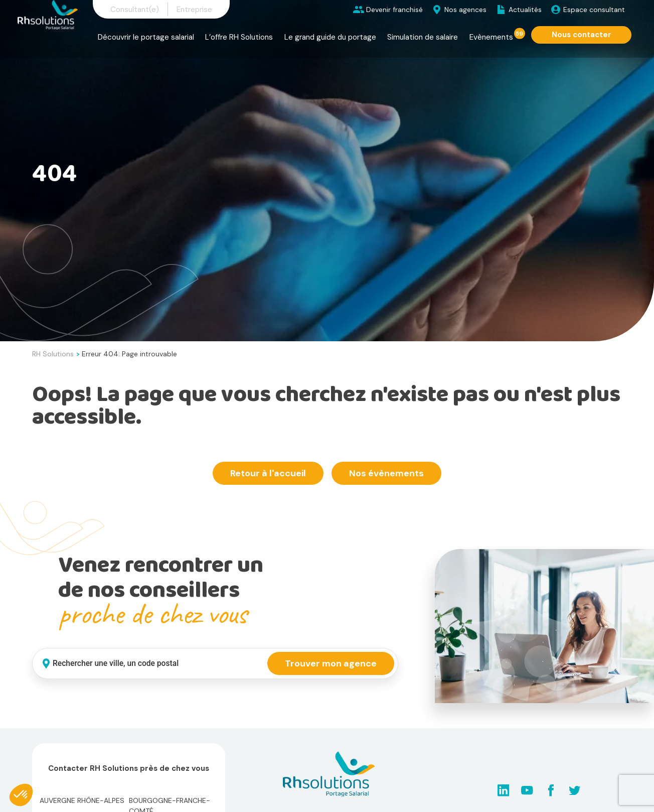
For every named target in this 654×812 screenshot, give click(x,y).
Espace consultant (594, 10)
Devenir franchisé (394, 10)
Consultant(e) (135, 10)
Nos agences (465, 10)
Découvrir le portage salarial (146, 37)
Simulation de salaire (423, 37)
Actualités (525, 10)
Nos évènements (386, 473)
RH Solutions (53, 354)
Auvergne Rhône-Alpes (82, 800)
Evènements (491, 37)
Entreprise (194, 10)
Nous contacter (582, 35)
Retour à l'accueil (268, 473)
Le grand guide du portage (330, 37)
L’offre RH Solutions (239, 37)
